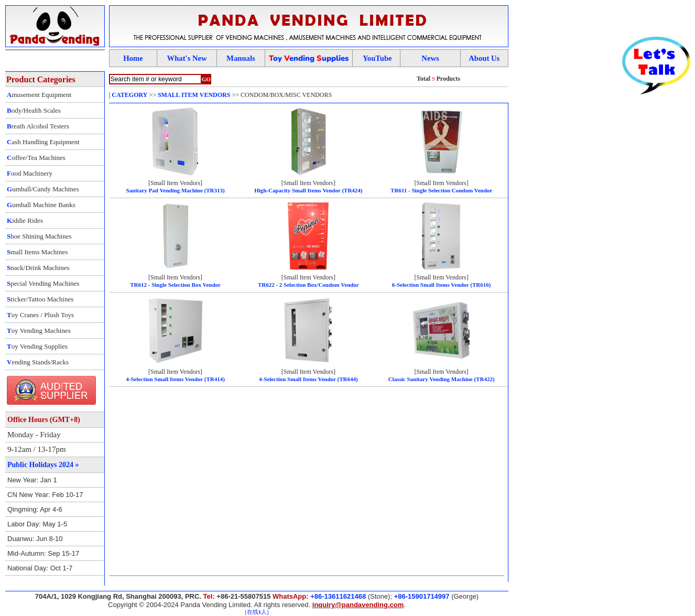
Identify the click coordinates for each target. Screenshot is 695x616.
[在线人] (257, 612)
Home (133, 58)
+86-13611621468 (338, 596)
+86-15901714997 (422, 596)
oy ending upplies (309, 58)
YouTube (377, 58)
